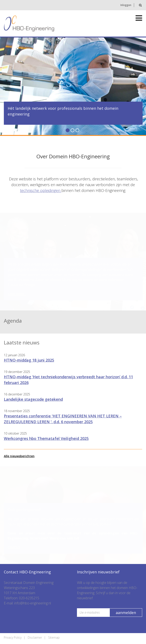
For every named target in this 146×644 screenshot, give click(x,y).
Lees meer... (17, 294)
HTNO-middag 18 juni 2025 (29, 360)
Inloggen (126, 5)
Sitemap (54, 637)
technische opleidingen (41, 190)
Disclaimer (35, 637)
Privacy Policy (13, 637)
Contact (14, 547)
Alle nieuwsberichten (19, 456)
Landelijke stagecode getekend (33, 399)
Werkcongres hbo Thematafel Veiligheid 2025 (46, 438)
